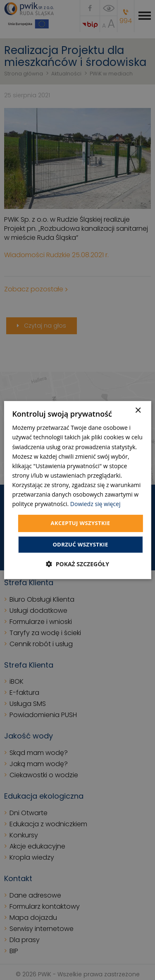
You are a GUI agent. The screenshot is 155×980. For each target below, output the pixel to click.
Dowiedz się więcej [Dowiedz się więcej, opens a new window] (95, 504)
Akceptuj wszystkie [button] (81, 523)
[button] (77, 564)
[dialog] (77, 490)
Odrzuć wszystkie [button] (80, 544)
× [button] (138, 411)
